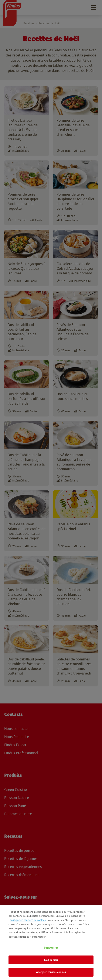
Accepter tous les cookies (51, 972)
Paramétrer (51, 948)
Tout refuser (51, 960)
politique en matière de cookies (28, 920)
